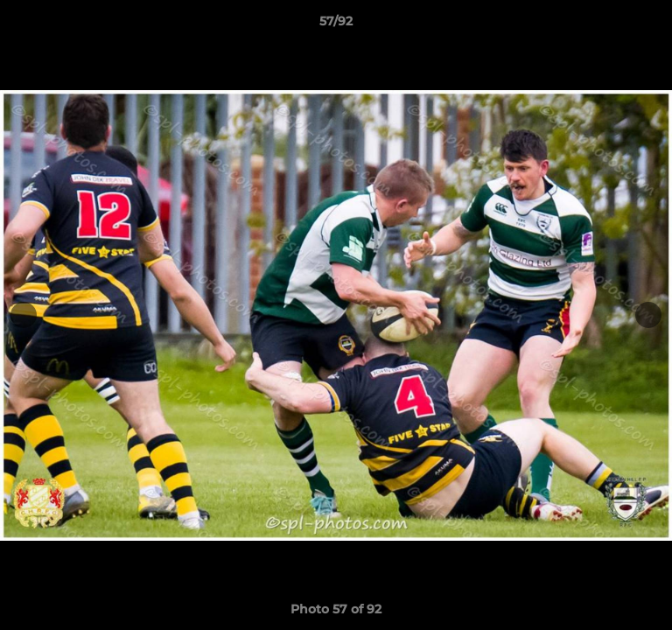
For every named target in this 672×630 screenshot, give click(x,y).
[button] (651, 25)
